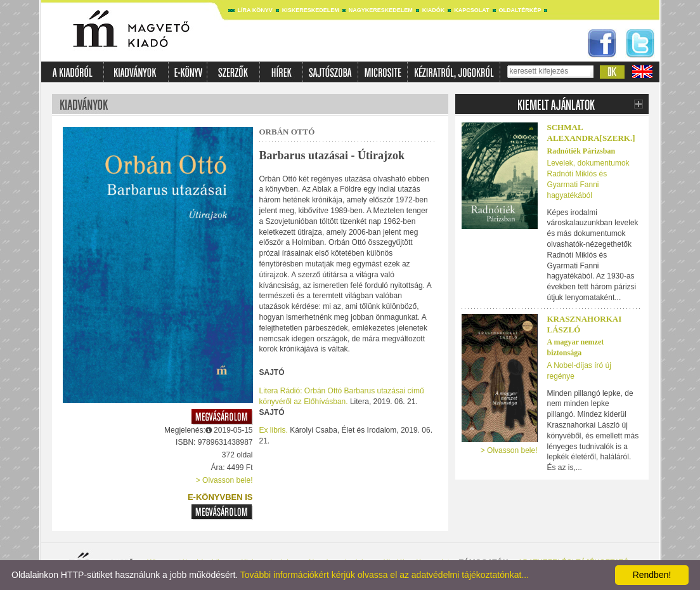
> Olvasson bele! (224, 480)
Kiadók (434, 10)
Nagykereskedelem (381, 10)
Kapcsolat (471, 10)
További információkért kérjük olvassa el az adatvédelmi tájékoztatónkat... (385, 575)
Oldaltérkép (520, 10)
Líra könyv (255, 10)
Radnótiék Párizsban (581, 151)
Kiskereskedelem (311, 10)
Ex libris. (274, 430)
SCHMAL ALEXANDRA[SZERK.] (591, 133)
